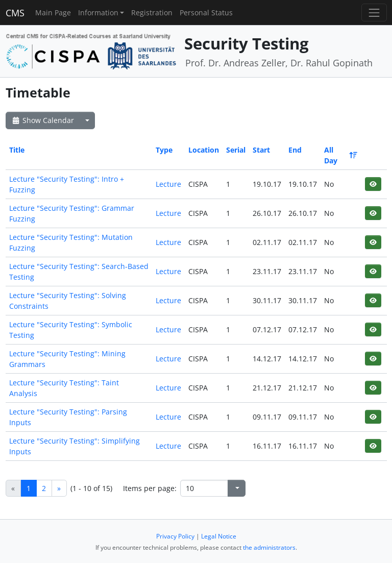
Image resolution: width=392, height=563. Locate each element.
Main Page (53, 13)
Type (164, 150)
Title (17, 150)
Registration (152, 13)
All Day (340, 155)
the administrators (269, 547)
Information (98, 13)
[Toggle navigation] (374, 13)
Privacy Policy (175, 536)
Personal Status (206, 13)
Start (261, 150)
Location (204, 150)
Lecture (168, 184)
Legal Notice (219, 536)
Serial (236, 150)
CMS (15, 13)
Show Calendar (43, 120)
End (295, 150)
